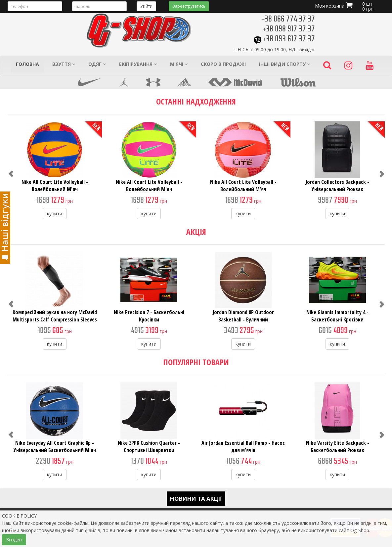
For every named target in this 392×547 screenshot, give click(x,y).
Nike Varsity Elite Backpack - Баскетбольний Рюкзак (338, 446)
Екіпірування (138, 64)
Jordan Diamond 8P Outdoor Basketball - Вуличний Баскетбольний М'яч (243, 319)
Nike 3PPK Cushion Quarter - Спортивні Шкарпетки (149, 446)
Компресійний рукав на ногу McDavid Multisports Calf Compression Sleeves (55, 316)
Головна (27, 64)
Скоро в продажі (223, 64)
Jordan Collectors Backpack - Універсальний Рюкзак (337, 186)
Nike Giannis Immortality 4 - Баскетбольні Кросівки (337, 316)
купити (55, 213)
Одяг (97, 64)
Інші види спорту (284, 64)
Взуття (64, 64)
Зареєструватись (189, 6)
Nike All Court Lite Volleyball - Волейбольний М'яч (55, 186)
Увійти (146, 6)
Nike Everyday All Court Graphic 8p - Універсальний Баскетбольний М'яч (55, 446)
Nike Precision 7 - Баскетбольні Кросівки (149, 316)
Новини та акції (196, 499)
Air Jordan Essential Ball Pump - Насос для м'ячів (243, 446)
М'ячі (179, 64)
